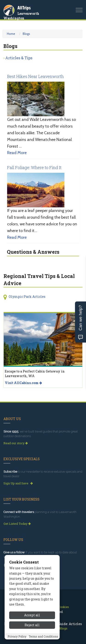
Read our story (16, 443)
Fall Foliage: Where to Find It (34, 167)
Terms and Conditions (43, 637)
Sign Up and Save (18, 483)
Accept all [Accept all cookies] (32, 616)
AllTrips (24, 8)
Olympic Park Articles (27, 297)
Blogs (26, 34)
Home (11, 34)
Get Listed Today (17, 524)
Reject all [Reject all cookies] (32, 625)
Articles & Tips (19, 58)
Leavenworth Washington (21, 16)
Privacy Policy (17, 637)
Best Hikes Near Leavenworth (35, 76)
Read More (17, 153)
